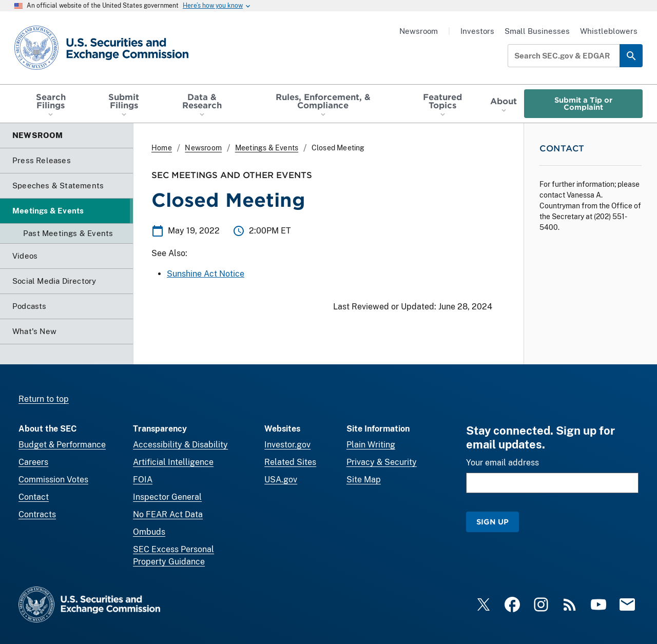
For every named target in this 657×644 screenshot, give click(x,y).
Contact (34, 497)
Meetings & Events (267, 148)
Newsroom (419, 31)
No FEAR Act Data (168, 514)
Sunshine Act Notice (206, 274)
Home (162, 148)
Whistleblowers (609, 31)
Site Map (364, 480)
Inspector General (167, 497)
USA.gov (281, 480)
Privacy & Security (382, 462)
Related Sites (290, 462)
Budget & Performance (62, 445)
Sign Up (492, 522)
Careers (33, 462)
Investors (477, 31)
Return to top (44, 399)
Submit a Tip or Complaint (583, 103)
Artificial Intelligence (173, 462)
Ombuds (149, 532)
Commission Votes (53, 480)
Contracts (37, 514)
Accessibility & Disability (180, 445)
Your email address (503, 463)
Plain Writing (371, 445)
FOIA (143, 480)
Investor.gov (287, 445)
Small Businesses (537, 31)
